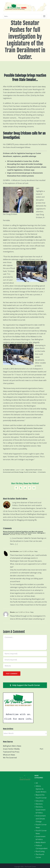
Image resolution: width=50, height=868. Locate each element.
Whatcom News (9, 755)
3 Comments (42, 472)
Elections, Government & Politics (41, 810)
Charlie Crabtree (10, 470)
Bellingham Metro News (12, 746)
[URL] (25, 666)
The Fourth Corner (40, 856)
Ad (37, 783)
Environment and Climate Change (13, 472)
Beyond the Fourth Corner (34, 470)
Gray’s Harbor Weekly (12, 749)
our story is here (16, 109)
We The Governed (10, 758)
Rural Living (40, 851)
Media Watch (41, 842)
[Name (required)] (25, 654)
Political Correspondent (41, 847)
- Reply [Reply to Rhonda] (31, 612)
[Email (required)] (25, 660)
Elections (39, 804)
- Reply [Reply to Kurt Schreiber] (35, 551)
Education (40, 801)
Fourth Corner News (30, 472)
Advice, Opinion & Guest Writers (41, 789)
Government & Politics (41, 838)
